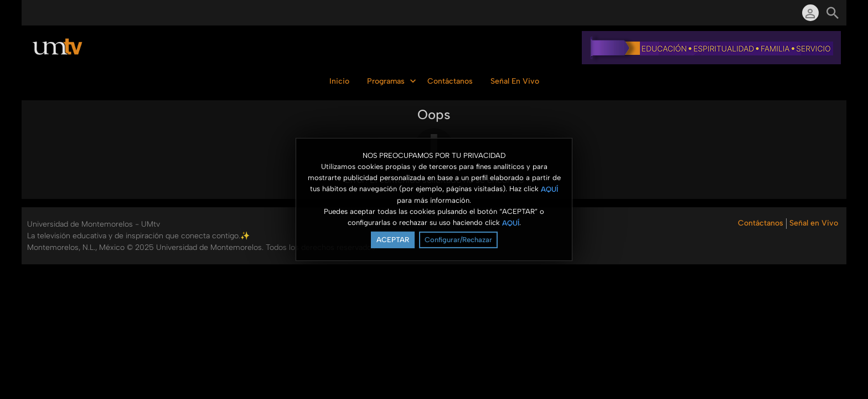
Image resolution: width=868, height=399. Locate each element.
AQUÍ (549, 189)
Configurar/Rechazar (458, 240)
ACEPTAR (393, 240)
